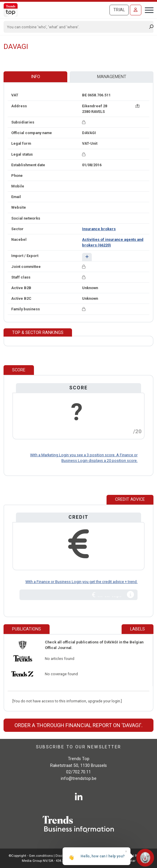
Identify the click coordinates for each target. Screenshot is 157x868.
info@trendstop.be (79, 779)
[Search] (77, 27)
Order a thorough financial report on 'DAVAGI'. (78, 725)
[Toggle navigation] (147, 9)
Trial (119, 10)
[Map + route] (138, 106)
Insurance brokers (99, 229)
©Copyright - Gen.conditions (31, 856)
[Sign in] (136, 10)
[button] (87, 257)
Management (112, 77)
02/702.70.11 (78, 772)
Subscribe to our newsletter (79, 747)
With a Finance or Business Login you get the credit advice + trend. (81, 582)
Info (36, 77)
